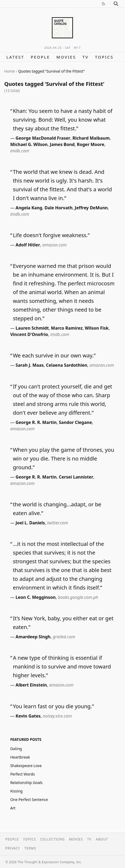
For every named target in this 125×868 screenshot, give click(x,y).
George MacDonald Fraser (43, 138)
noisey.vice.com (57, 716)
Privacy (13, 848)
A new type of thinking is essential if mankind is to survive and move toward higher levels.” (62, 666)
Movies (66, 57)
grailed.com (64, 637)
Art (13, 808)
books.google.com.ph (78, 597)
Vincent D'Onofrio (29, 334)
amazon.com (55, 245)
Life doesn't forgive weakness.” (51, 235)
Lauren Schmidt (32, 328)
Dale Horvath (58, 208)
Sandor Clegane (75, 422)
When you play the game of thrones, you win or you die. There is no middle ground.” (63, 459)
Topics (104, 57)
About (102, 839)
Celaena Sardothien (67, 365)
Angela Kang (29, 208)
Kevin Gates (28, 716)
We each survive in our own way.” (54, 355)
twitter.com (57, 523)
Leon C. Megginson (36, 597)
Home (10, 71)
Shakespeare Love (26, 766)
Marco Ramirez (67, 328)
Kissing (16, 791)
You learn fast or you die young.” (53, 706)
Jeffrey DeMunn (91, 208)
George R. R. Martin (36, 422)
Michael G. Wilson (29, 144)
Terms (30, 848)
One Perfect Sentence (29, 800)
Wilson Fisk (97, 328)
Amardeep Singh (33, 637)
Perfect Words (22, 774)
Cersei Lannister (76, 477)
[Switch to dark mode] (103, 4)
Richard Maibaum (91, 138)
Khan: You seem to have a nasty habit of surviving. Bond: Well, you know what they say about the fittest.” (62, 120)
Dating (16, 749)
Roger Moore (91, 144)
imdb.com (20, 151)
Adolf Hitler (28, 245)
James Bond (62, 144)
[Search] (116, 4)
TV (86, 57)
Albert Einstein (31, 685)
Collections (53, 839)
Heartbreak (20, 757)
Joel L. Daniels (30, 523)
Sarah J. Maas (30, 365)
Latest (15, 57)
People (40, 57)
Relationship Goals (26, 783)
